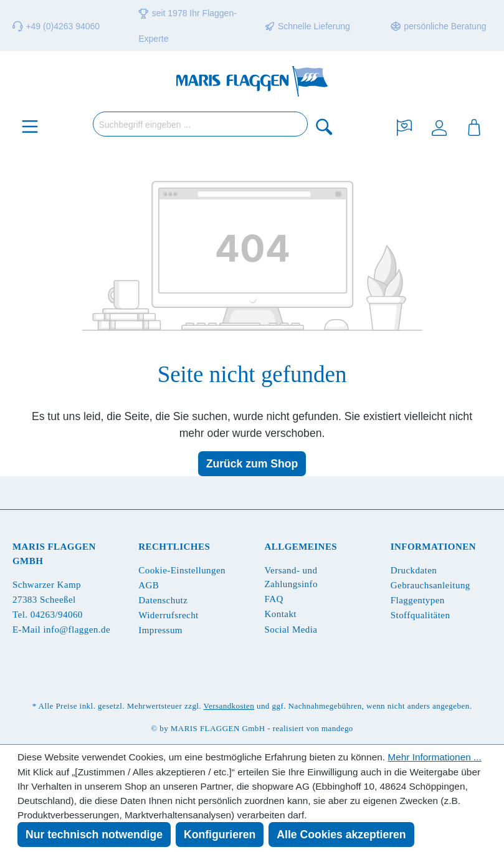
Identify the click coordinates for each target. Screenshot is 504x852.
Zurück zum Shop (252, 464)
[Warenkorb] (474, 126)
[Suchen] (325, 126)
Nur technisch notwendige (94, 835)
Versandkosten (229, 706)
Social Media (291, 629)
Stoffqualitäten (421, 615)
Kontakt (281, 614)
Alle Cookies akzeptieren (341, 835)
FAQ (274, 599)
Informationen (433, 547)
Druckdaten (414, 570)
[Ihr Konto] (439, 126)
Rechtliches (174, 547)
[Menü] (30, 126)
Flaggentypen (418, 600)
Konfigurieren (220, 835)
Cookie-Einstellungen (182, 570)
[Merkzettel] (404, 126)
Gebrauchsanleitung (430, 585)
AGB (149, 585)
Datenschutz (163, 600)
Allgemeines (301, 547)
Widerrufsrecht (168, 615)
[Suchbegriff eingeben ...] (200, 124)
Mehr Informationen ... (435, 757)
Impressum (160, 630)
